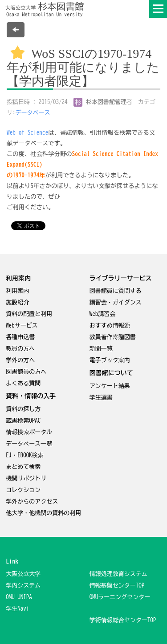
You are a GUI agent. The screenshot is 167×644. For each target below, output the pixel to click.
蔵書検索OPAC (23, 421)
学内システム (23, 586)
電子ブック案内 (110, 360)
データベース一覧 (29, 444)
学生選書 (101, 398)
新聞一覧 (101, 349)
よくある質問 (23, 383)
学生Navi (17, 609)
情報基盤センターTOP (117, 586)
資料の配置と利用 (29, 314)
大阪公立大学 (23, 574)
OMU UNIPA (19, 597)
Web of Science (27, 132)
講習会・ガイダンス (116, 302)
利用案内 (17, 291)
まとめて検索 (23, 467)
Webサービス (22, 326)
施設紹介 (17, 302)
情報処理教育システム (118, 574)
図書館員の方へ (26, 372)
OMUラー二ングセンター (120, 597)
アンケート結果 (110, 386)
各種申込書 (20, 337)
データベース (33, 113)
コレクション (23, 490)
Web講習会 (103, 314)
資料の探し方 (23, 409)
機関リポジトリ (26, 478)
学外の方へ (20, 360)
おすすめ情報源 (110, 326)
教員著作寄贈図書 (113, 337)
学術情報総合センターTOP (123, 620)
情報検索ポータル (29, 432)
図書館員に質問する (116, 291)
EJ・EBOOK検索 (25, 455)
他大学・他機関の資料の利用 (43, 513)
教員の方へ (20, 349)
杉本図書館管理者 (103, 102)
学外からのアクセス (32, 502)
